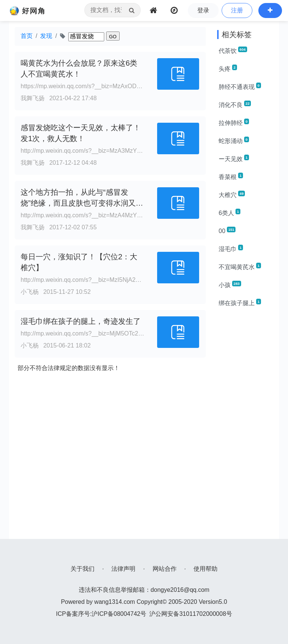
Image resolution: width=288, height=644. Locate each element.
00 (227, 230)
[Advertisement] (245, 426)
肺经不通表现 (240, 86)
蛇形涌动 (234, 140)
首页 (27, 36)
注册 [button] (237, 10)
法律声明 (123, 569)
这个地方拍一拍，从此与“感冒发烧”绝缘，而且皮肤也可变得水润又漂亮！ (82, 203)
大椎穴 (232, 194)
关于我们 (82, 569)
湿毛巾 (231, 248)
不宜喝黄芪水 (240, 266)
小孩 (230, 284)
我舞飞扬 (33, 98)
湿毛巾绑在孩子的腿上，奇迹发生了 (81, 321)
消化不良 (235, 104)
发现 (46, 36)
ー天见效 (234, 158)
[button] (270, 11)
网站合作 (165, 569)
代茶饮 (233, 50)
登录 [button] (203, 10)
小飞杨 (30, 292)
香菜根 (231, 176)
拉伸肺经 (234, 122)
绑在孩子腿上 (240, 302)
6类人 (229, 212)
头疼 (228, 68)
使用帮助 (205, 569)
